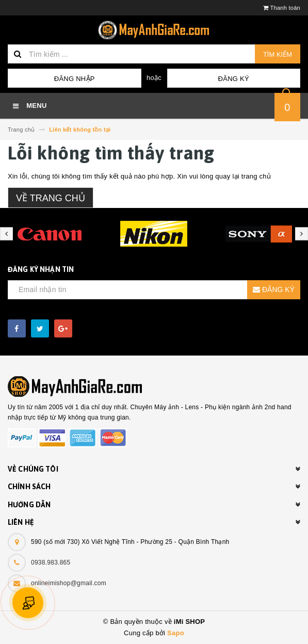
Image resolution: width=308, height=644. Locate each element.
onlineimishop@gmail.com (69, 583)
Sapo (176, 633)
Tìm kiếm (278, 54)
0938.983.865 (51, 562)
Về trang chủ (51, 198)
